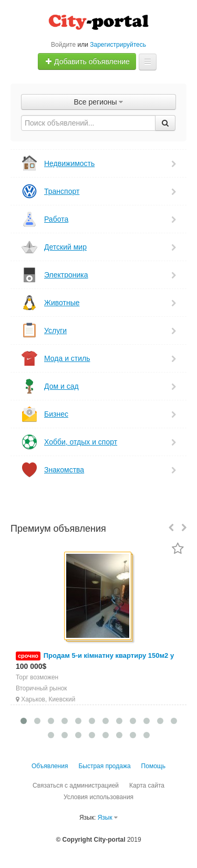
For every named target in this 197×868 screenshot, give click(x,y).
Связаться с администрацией (76, 786)
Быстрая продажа (104, 766)
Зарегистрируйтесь (118, 45)
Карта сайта (147, 786)
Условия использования (98, 797)
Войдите (63, 45)
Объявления (50, 766)
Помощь (153, 766)
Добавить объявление (87, 61)
